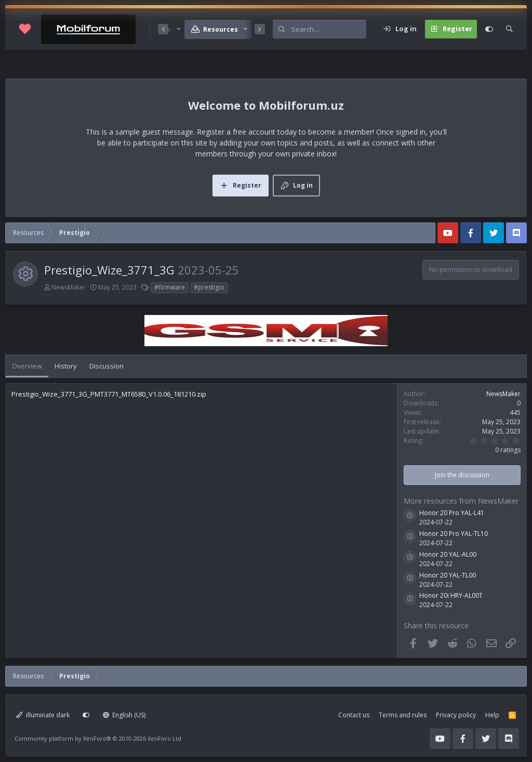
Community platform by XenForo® (98, 738)
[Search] (329, 29)
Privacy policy (456, 715)
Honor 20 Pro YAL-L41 (452, 513)
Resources (221, 29)
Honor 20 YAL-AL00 (448, 554)
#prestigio (209, 287)
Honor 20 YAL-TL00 (448, 575)
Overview (27, 366)
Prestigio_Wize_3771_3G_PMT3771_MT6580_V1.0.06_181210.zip (109, 394)
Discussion (107, 366)
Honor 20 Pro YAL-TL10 (454, 534)
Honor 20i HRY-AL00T (451, 595)
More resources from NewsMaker (461, 501)
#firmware (170, 287)
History (66, 366)
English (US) (124, 715)
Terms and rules (403, 715)
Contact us (354, 715)
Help (492, 715)
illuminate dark (43, 715)
